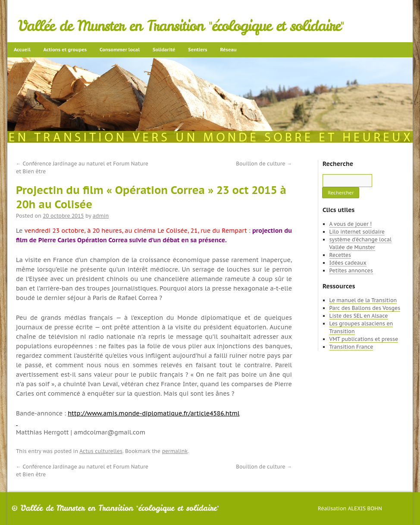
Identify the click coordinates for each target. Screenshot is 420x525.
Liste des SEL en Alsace (359, 316)
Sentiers (197, 50)
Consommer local (120, 50)
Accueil (22, 50)
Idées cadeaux (348, 263)
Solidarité (164, 50)
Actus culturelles (101, 451)
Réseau (228, 50)
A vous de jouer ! (351, 224)
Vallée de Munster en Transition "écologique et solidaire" (181, 26)
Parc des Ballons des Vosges (365, 308)
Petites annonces (351, 270)
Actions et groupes (65, 50)
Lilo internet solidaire (357, 232)
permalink (175, 451)
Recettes (340, 255)
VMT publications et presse (364, 339)
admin (101, 216)
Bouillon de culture (264, 164)
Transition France (351, 347)
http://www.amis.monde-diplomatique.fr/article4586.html (154, 413)
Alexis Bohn (365, 508)
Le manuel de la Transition (363, 300)
